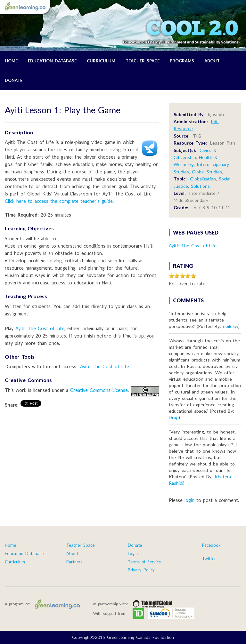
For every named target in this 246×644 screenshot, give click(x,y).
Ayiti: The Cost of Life (40, 328)
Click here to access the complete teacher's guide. (59, 201)
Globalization (203, 179)
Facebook (211, 545)
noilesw (231, 326)
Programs (182, 61)
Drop (174, 417)
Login (133, 553)
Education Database (52, 61)
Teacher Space (143, 61)
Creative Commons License (99, 390)
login (189, 500)
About (212, 61)
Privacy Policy (141, 570)
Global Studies (207, 172)
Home (11, 61)
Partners (74, 562)
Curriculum (101, 61)
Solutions (200, 186)
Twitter (209, 559)
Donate (14, 80)
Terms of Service (144, 562)
